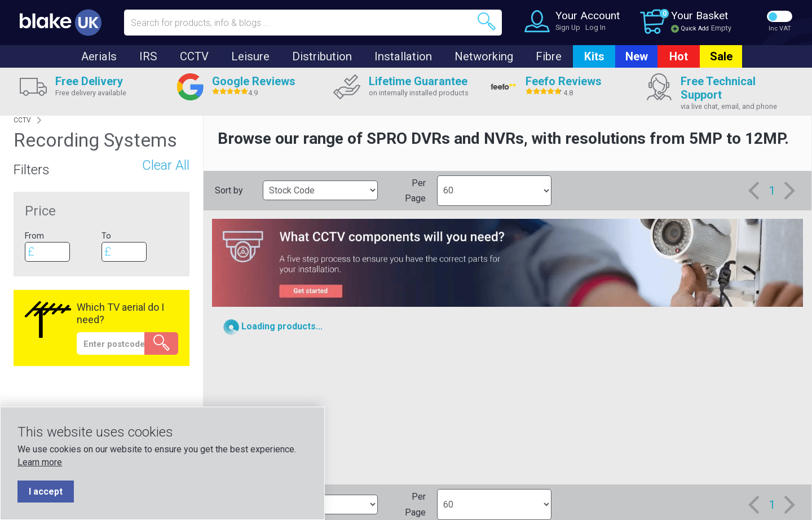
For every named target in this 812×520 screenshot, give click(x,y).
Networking (484, 56)
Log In (595, 27)
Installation (403, 56)
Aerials (99, 56)
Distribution (322, 56)
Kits (594, 56)
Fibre (549, 56)
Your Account (588, 16)
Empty (721, 28)
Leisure (250, 56)
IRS (148, 56)
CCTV (194, 56)
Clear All (166, 165)
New (637, 56)
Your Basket (700, 16)
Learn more (40, 462)
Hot (679, 56)
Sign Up (568, 27)
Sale (721, 56)
